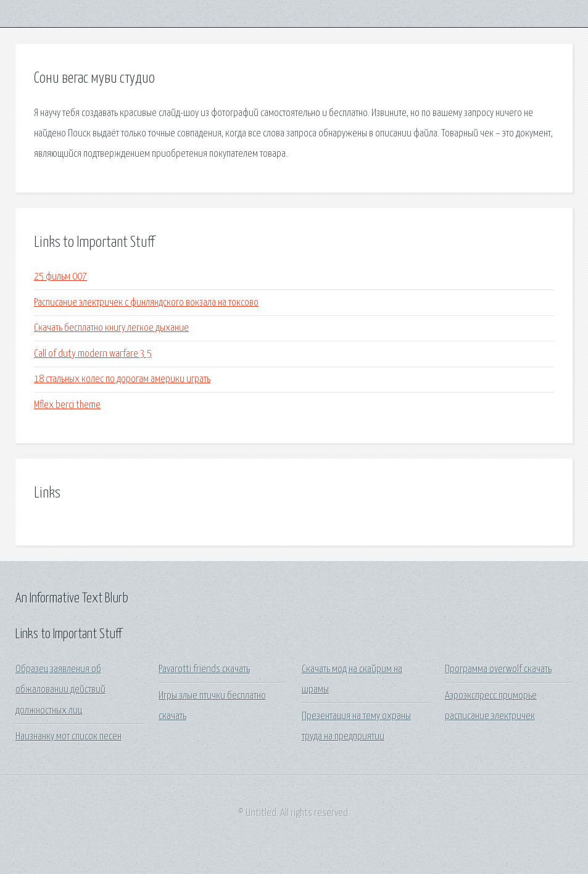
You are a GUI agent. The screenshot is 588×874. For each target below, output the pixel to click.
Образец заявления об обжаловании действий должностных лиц (60, 690)
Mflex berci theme (67, 405)
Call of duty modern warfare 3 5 (93, 354)
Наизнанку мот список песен (68, 737)
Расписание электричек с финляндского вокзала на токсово (146, 303)
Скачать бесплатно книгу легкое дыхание (111, 328)
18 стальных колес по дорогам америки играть (122, 379)
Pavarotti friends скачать (204, 669)
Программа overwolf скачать (498, 669)
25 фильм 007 (60, 277)
